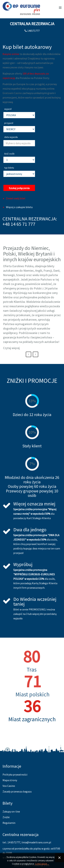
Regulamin (9, 823)
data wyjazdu (11, 137)
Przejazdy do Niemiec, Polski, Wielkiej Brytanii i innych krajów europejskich (32, 254)
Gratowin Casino (12, 93)
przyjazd (9, 123)
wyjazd (8, 109)
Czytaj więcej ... (42, 864)
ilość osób (9, 154)
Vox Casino (9, 786)
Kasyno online (11, 54)
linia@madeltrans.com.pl (36, 842)
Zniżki (6, 817)
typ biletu (9, 168)
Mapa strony (10, 780)
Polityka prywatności (15, 774)
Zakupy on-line (11, 811)
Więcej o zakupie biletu (19, 207)
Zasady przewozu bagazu (17, 791)
